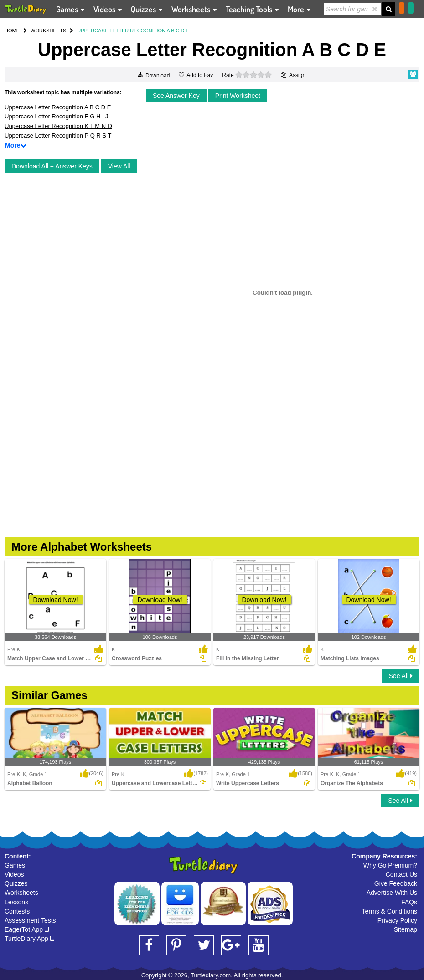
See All (401, 676)
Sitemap (406, 929)
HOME (12, 31)
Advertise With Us (392, 893)
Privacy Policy (397, 920)
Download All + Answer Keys (52, 166)
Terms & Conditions (390, 911)
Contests (17, 911)
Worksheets (21, 893)
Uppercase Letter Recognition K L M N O (58, 126)
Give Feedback (396, 883)
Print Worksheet (238, 96)
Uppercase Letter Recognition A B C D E (58, 107)
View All (119, 166)
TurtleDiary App (29, 939)
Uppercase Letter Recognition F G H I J (57, 116)
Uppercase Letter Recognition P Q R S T (58, 135)
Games (15, 865)
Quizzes (16, 883)
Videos (14, 874)
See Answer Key (176, 96)
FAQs (409, 902)
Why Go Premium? (390, 865)
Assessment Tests (30, 920)
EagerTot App (27, 929)
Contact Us (401, 874)
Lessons (16, 902)
